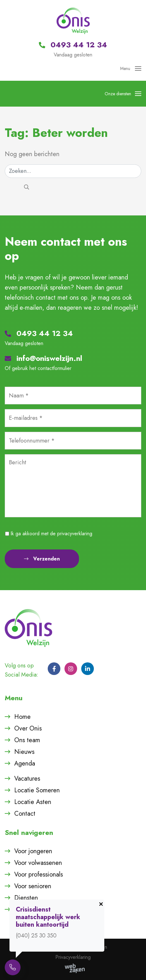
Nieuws (24, 752)
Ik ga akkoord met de (52, 534)
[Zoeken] (73, 171)
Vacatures (27, 779)
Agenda (25, 763)
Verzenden (42, 559)
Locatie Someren (37, 790)
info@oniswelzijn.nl (43, 358)
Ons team (27, 740)
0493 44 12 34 (39, 333)
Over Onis (28, 728)
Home (22, 717)
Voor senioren (33, 886)
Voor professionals (39, 874)
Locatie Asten (33, 802)
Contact (25, 814)
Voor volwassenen (38, 863)
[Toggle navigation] (136, 68)
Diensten (26, 898)
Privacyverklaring (73, 957)
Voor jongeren (33, 851)
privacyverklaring (75, 534)
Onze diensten (123, 94)
